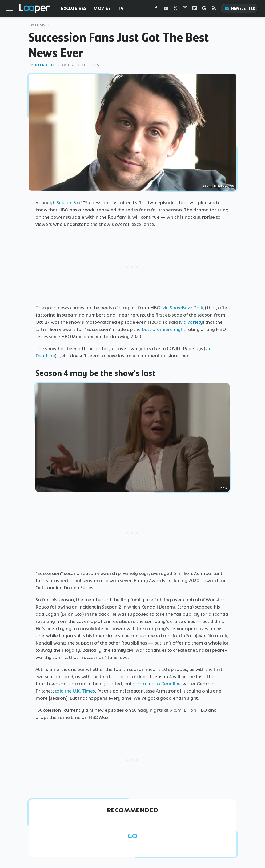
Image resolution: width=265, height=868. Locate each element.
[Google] (204, 9)
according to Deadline (156, 684)
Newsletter (240, 8)
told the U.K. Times (75, 691)
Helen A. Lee (44, 65)
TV (121, 8)
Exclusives (74, 8)
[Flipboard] (195, 9)
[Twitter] (175, 9)
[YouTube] (166, 9)
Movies (102, 8)
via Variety (192, 322)
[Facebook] (156, 9)
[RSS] (214, 9)
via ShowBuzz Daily (184, 308)
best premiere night (163, 329)
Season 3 (66, 203)
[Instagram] (185, 9)
